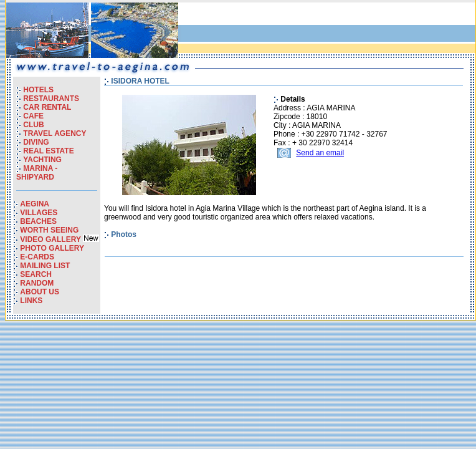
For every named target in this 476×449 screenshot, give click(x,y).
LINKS (31, 301)
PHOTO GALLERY (52, 248)
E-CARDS (37, 257)
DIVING (36, 142)
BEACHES (38, 221)
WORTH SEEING (49, 230)
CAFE (33, 116)
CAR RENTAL (47, 107)
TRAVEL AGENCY (55, 133)
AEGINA (35, 204)
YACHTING (42, 160)
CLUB (33, 125)
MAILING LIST (45, 266)
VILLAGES (39, 213)
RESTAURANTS (51, 99)
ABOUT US (40, 292)
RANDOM (37, 283)
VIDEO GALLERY (51, 239)
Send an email (320, 153)
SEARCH (36, 274)
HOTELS (38, 90)
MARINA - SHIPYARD (37, 173)
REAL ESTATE (48, 151)
